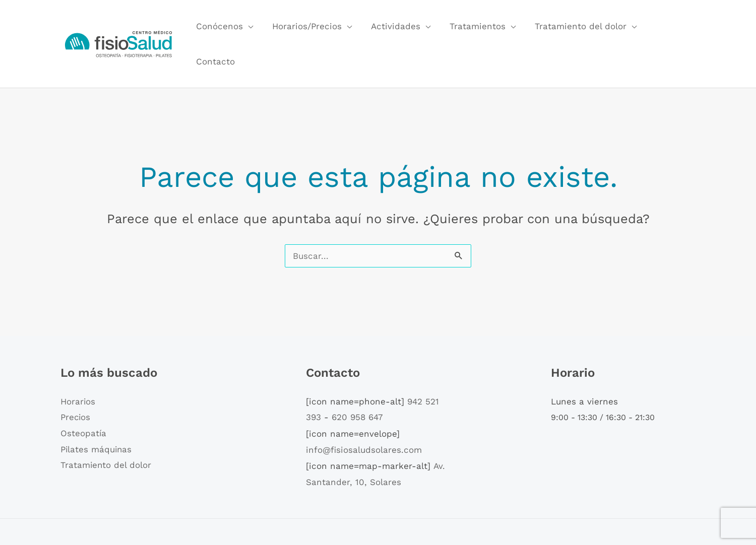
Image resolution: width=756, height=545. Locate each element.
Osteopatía (84, 399)
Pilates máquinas (97, 415)
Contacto (668, 27)
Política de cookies (413, 514)
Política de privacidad (495, 514)
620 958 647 (357, 383)
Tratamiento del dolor (575, 27)
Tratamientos (474, 27)
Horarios (78, 367)
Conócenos (222, 27)
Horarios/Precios (307, 27)
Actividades (394, 27)
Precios (76, 383)
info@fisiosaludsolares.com (364, 416)
